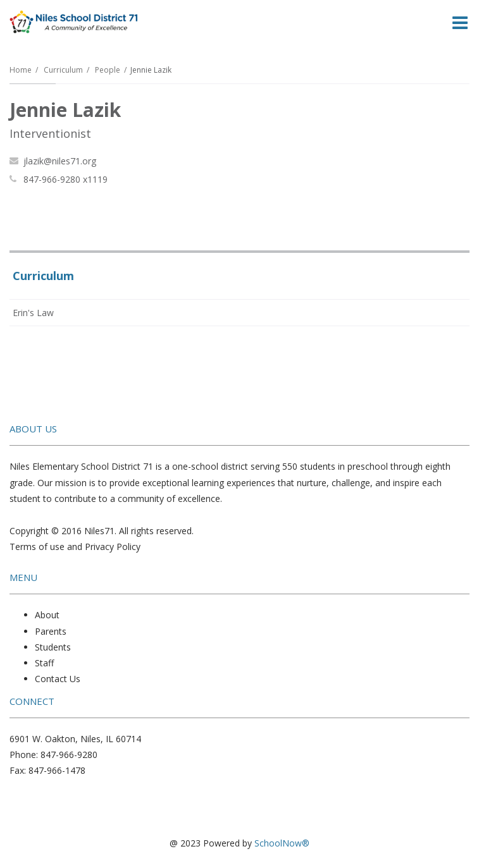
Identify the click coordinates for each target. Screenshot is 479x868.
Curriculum (63, 70)
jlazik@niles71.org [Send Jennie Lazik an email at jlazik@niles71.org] (60, 161)
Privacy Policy (113, 547)
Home (21, 70)
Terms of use (37, 547)
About (47, 615)
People (108, 70)
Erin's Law (33, 313)
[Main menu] (460, 22)
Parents (51, 631)
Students (53, 647)
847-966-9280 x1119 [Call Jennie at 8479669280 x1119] (65, 179)
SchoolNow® (282, 843)
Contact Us (58, 679)
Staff (44, 663)
